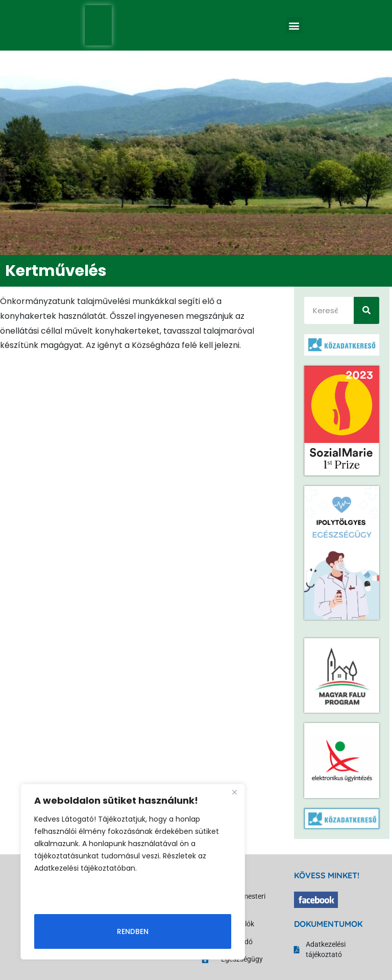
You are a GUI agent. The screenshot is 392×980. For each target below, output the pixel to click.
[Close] (234, 792)
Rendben (133, 931)
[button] (294, 25)
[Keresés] (366, 310)
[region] (133, 872)
